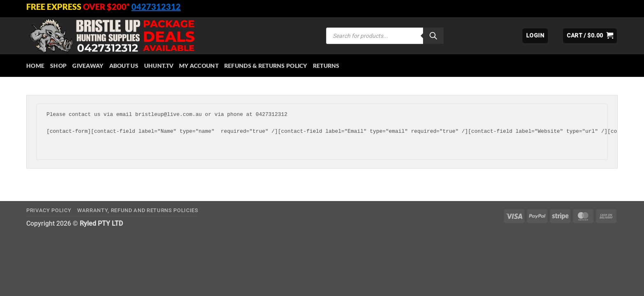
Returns (326, 66)
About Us (124, 66)
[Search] (433, 36)
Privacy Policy (49, 210)
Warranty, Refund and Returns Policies (138, 210)
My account (199, 66)
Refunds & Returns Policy (266, 66)
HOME (35, 66)
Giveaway (88, 66)
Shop (58, 66)
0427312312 (156, 7)
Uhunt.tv (159, 66)
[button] (535, 36)
